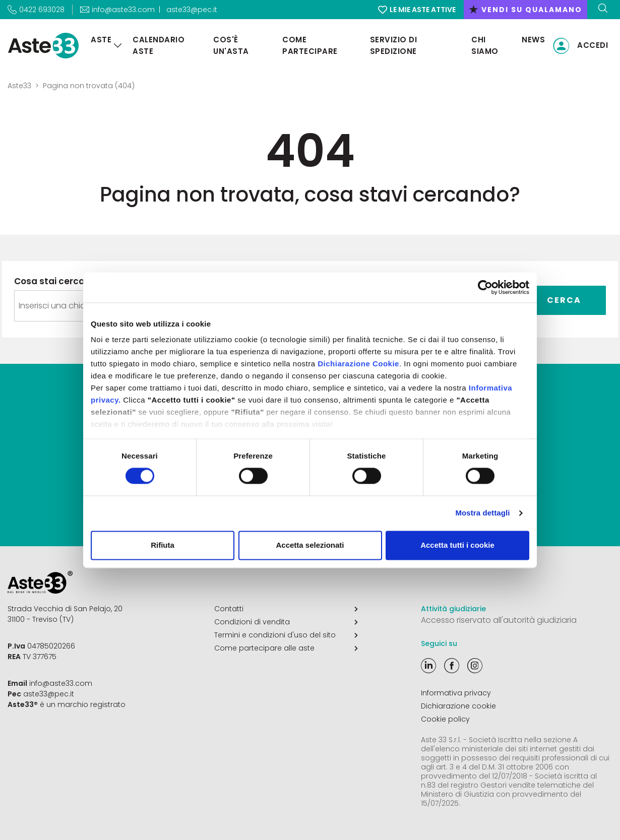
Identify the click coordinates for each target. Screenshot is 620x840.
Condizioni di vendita (286, 622)
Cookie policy (445, 719)
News (533, 40)
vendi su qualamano (525, 10)
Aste (101, 40)
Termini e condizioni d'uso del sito (286, 635)
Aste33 (19, 86)
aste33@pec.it (192, 10)
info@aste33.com (61, 683)
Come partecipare (310, 45)
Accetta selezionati (310, 545)
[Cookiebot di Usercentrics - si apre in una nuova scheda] (485, 287)
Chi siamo (485, 45)
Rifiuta (163, 545)
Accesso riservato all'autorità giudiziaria (499, 620)
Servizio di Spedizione (394, 45)
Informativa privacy (456, 693)
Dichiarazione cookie (458, 706)
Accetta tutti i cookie (457, 545)
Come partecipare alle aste (286, 648)
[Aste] (118, 46)
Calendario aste (159, 45)
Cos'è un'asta (231, 45)
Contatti (286, 609)
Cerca (564, 300)
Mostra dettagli (482, 513)
